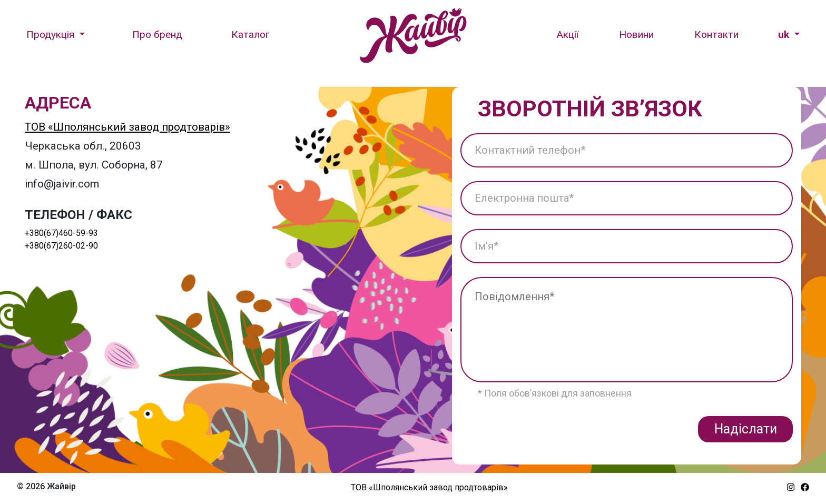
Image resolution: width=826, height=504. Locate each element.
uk (785, 34)
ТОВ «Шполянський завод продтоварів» (127, 127)
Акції (567, 34)
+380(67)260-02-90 (61, 246)
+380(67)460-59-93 (61, 233)
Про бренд (157, 34)
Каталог (250, 34)
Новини (636, 34)
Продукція (52, 34)
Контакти (716, 34)
